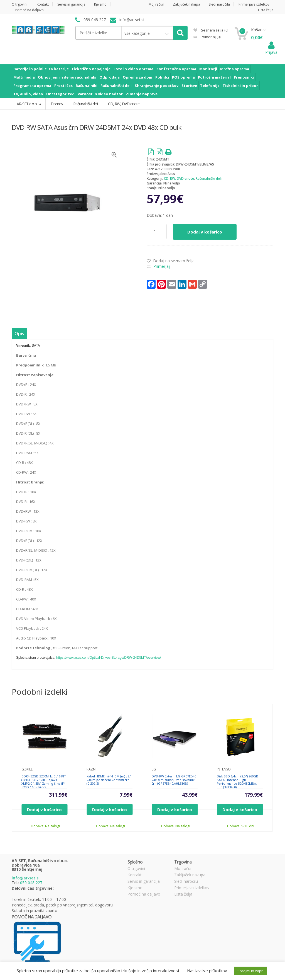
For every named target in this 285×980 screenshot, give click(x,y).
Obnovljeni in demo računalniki (67, 77)
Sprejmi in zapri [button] (250, 971)
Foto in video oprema (133, 69)
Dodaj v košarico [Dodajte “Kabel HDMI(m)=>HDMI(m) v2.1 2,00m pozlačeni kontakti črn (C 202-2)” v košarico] (110, 809)
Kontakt (43, 4)
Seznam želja (211, 30)
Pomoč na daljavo (30, 10)
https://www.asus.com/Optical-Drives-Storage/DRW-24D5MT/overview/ (109, 658)
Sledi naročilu (219, 4)
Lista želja (266, 10)
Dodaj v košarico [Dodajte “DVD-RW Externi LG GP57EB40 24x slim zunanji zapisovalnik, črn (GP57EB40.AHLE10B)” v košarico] (175, 809)
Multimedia (24, 77)
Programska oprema (32, 86)
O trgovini (19, 4)
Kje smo (100, 4)
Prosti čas (63, 86)
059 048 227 (31, 883)
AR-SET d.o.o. (27, 104)
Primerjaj (210, 37)
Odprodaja (110, 77)
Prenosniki (244, 77)
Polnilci (162, 77)
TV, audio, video (28, 94)
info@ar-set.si (26, 878)
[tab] (19, 334)
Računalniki (87, 86)
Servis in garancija (71, 4)
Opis (19, 334)
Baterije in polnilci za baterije (41, 69)
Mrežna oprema (235, 69)
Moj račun (156, 4)
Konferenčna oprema (176, 69)
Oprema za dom (137, 77)
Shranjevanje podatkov (157, 86)
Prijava (271, 49)
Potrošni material (214, 77)
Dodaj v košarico (205, 232)
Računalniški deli (116, 86)
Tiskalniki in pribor (240, 86)
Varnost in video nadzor (100, 94)
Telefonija (210, 86)
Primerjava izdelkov (254, 4)
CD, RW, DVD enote (179, 178)
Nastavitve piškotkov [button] (207, 971)
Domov (57, 104)
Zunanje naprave (142, 94)
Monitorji (208, 69)
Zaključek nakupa (186, 4)
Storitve (189, 86)
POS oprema (183, 77)
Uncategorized (60, 94)
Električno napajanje (91, 69)
